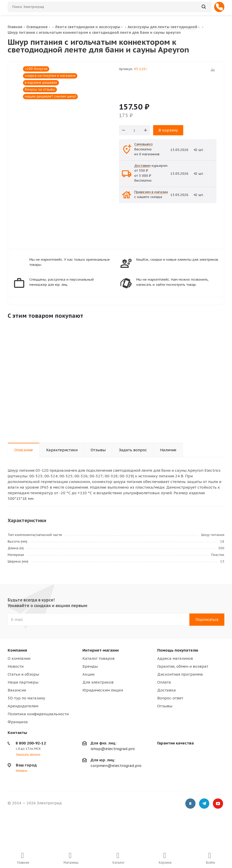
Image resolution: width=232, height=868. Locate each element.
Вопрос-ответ (170, 698)
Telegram (204, 804)
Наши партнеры (23, 682)
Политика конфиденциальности (38, 714)
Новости (16, 666)
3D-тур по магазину (26, 698)
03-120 (141, 69)
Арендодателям (23, 706)
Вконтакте (190, 804)
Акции (88, 674)
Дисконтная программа (180, 674)
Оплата (164, 682)
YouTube (218, 804)
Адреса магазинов (175, 658)
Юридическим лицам (103, 690)
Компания (17, 650)
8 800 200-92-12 (31, 743)
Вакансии (17, 690)
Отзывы (165, 706)
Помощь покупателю (178, 650)
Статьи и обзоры (23, 674)
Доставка (167, 690)
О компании (19, 658)
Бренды (90, 666)
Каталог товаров (99, 658)
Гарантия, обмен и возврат (183, 666)
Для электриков (98, 682)
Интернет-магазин (101, 650)
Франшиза (18, 722)
